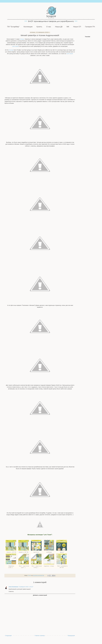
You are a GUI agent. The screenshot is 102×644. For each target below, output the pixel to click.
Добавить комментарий (40, 595)
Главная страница (40, 636)
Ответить (11, 591)
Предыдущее (71, 636)
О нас (49, 27)
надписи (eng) (49, 566)
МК (68, 27)
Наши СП (77, 27)
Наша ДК (59, 27)
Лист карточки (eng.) (36, 567)
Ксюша (22, 39)
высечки (36, 552)
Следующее (8, 636)
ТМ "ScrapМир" (13, 27)
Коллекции (28, 27)
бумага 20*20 (11, 552)
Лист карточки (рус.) (24, 567)
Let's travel (15, 46)
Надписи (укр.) (11, 567)
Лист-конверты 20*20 (62, 567)
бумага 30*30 (24, 552)
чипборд (49, 552)
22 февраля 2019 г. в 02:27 (26, 587)
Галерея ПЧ (90, 27)
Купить (39, 27)
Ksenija (11, 50)
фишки (62, 552)
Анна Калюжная (13, 587)
